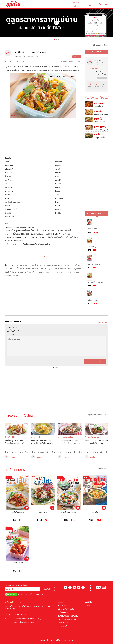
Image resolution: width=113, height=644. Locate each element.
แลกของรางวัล (63, 626)
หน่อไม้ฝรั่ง (77, 265)
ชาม (68, 272)
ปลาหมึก (61, 265)
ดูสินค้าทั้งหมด (103, 468)
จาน (72, 272)
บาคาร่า (44, 625)
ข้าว (17, 265)
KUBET (48, 629)
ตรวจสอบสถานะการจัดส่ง (67, 619)
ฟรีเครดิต (34, 625)
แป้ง (44, 272)
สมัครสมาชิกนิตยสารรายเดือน (68, 616)
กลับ (43, 256)
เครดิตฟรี (17, 625)
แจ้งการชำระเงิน (63, 623)
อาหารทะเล (69, 265)
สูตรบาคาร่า (40, 629)
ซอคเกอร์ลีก (39, 632)
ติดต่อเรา (61, 602)
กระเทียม (13, 269)
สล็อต (39, 625)
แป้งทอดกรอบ (37, 272)
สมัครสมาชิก (76, 3)
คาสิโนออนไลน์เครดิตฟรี (27, 632)
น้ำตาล (79, 269)
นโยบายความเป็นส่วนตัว (66, 609)
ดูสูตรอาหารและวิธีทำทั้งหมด (98, 415)
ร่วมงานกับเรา (63, 605)
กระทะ (63, 272)
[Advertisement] (43, 138)
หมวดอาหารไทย (52, 265)
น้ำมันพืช (28, 272)
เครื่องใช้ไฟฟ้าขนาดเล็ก (12, 276)
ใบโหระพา (14, 272)
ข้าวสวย (12, 265)
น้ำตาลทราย (71, 269)
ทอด (48, 272)
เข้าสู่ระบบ (76, 6)
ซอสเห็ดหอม (35, 269)
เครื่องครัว (78, 272)
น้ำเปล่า (7, 272)
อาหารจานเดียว (25, 265)
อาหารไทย (34, 265)
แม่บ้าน (64, 612)
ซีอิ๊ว (52, 269)
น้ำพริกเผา (20, 269)
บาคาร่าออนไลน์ (30, 629)
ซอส (42, 269)
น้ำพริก (28, 269)
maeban (18, 57)
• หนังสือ (87, 606)
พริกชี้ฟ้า (21, 272)
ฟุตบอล (53, 629)
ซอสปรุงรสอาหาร (60, 269)
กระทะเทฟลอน (55, 272)
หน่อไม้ (7, 269)
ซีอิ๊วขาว (47, 269)
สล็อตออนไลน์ (25, 625)
